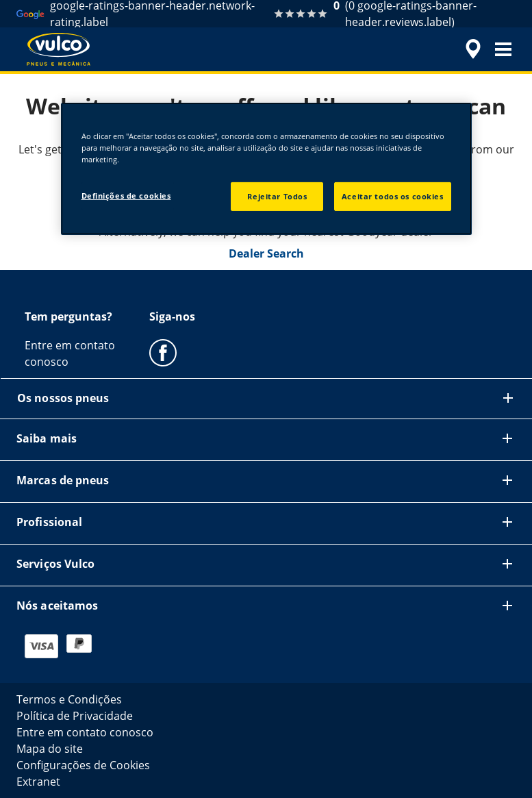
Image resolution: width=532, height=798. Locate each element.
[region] (266, 169)
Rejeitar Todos (277, 196)
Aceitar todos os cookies (393, 196)
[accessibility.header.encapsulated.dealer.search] (471, 49)
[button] (503, 49)
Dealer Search (266, 253)
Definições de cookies (126, 196)
